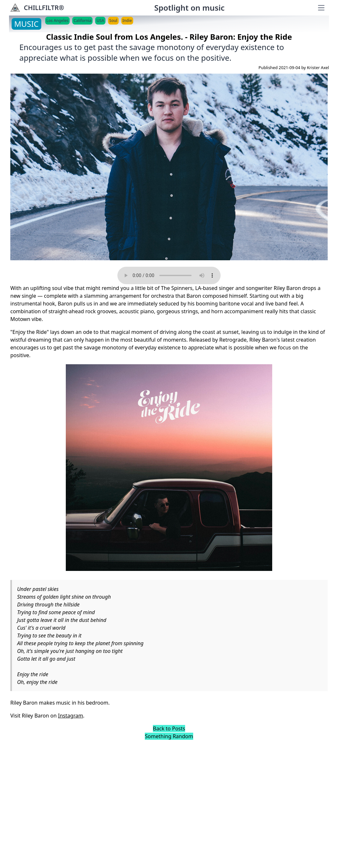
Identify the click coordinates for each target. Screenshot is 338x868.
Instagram (71, 716)
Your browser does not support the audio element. (169, 275)
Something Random (169, 736)
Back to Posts (169, 728)
